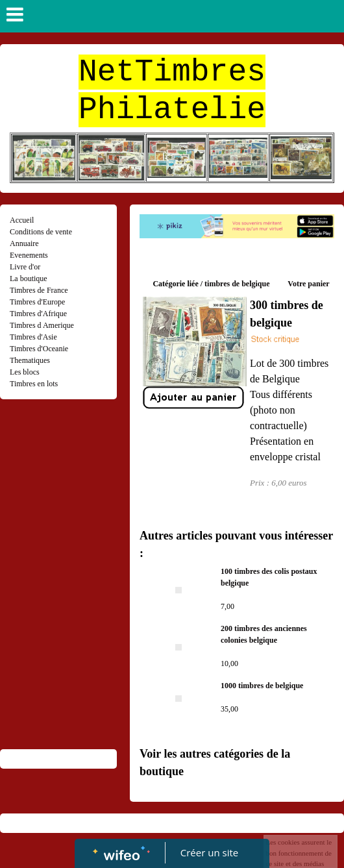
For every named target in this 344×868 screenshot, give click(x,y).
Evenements (29, 255)
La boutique (29, 279)
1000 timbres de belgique (262, 686)
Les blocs (25, 372)
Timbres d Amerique (42, 325)
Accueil (22, 220)
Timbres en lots (34, 384)
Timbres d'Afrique (38, 314)
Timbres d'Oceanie (39, 349)
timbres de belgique (237, 284)
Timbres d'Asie (33, 337)
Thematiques (30, 360)
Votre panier (308, 284)
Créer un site (209, 852)
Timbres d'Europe (37, 302)
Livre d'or (25, 267)
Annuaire (24, 243)
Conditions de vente (41, 232)
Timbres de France (39, 290)
